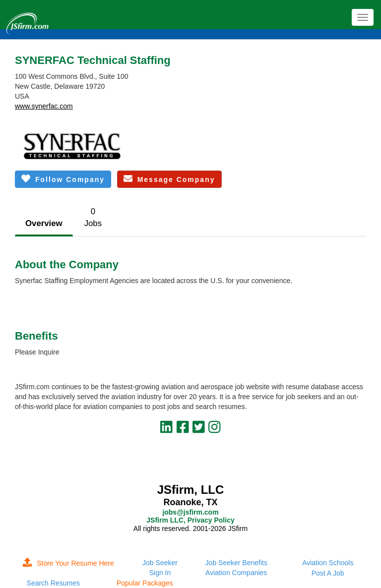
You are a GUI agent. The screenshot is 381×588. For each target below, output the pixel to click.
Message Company (169, 179)
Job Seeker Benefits (236, 563)
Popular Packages (145, 583)
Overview (44, 223)
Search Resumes (53, 583)
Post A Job (328, 573)
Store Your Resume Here (68, 563)
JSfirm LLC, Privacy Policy (190, 520)
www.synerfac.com (44, 106)
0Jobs (93, 217)
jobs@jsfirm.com (190, 512)
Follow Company (63, 179)
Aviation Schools (328, 563)
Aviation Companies (236, 573)
